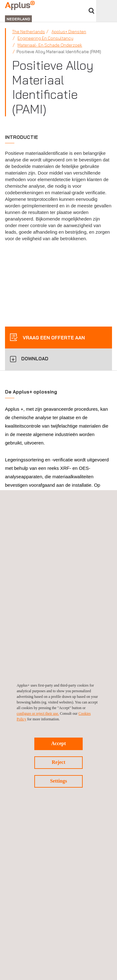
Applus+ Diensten (69, 32)
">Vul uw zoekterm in (91, 11)
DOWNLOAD (35, 359)
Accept (58, 743)
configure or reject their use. (38, 713)
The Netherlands (29, 32)
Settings (58, 781)
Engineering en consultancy (45, 38)
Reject (59, 762)
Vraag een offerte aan (53, 338)
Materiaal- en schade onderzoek (50, 45)
